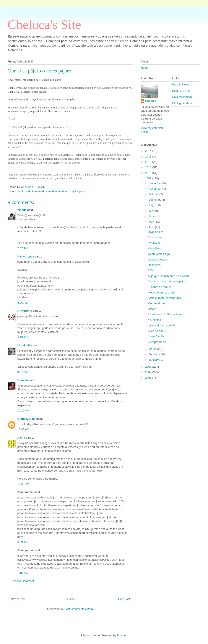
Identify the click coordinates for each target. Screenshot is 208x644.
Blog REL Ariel (181, 91)
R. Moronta (25, 311)
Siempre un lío (157, 342)
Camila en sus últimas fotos (165, 314)
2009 (149, 178)
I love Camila (156, 336)
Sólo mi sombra (182, 97)
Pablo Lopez (26, 256)
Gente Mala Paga (159, 254)
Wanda (22, 210)
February (155, 354)
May (152, 222)
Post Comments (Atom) (79, 609)
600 (150, 270)
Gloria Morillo (26, 419)
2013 (149, 156)
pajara (74, 191)
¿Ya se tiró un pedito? (161, 325)
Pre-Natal (154, 243)
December (156, 183)
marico (53, 191)
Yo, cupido (154, 320)
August (153, 205)
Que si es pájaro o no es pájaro (167, 281)
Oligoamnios (156, 232)
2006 (149, 378)
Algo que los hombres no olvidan (168, 276)
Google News (181, 84)
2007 (149, 372)
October (154, 194)
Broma (152, 309)
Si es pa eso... (157, 331)
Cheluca (151, 101)
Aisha (22, 438)
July (152, 211)
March (153, 349)
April (152, 227)
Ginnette (23, 380)
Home (71, 599)
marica (43, 191)
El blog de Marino (183, 103)
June (152, 216)
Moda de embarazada (161, 293)
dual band (24, 191)
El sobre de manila (159, 287)
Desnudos (154, 265)
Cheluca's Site (44, 25)
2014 (149, 151)
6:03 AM (23, 542)
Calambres (155, 237)
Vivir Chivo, (155, 248)
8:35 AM (23, 337)
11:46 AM (23, 429)
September (156, 200)
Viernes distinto (157, 303)
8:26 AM (23, 303)
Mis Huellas (25, 345)
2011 (149, 167)
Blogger (122, 635)
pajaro (83, 191)
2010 (149, 173)
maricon (63, 191)
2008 (149, 367)
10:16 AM (23, 410)
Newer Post (18, 599)
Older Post (123, 599)
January (154, 360)
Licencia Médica (158, 260)
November (156, 189)
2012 (149, 162)
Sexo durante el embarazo (164, 298)
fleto (34, 191)
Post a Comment (24, 581)
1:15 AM (23, 573)
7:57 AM (23, 248)
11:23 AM (23, 484)
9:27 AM (23, 372)
